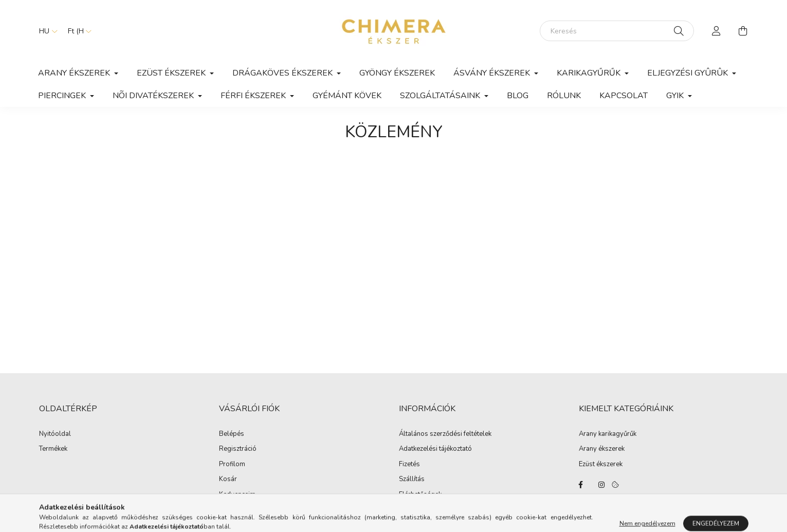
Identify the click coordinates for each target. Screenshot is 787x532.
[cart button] (743, 31)
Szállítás (412, 480)
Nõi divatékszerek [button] (154, 96)
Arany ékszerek (602, 449)
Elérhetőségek (420, 495)
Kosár (228, 480)
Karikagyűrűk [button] (590, 73)
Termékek (53, 449)
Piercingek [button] (63, 96)
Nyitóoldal (55, 434)
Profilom (232, 465)
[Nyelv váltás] (46, 31)
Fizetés (409, 465)
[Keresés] (617, 31)
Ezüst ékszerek (601, 465)
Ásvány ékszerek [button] (493, 73)
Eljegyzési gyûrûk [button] (689, 73)
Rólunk (564, 96)
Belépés (232, 434)
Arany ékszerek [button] (75, 73)
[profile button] (717, 31)
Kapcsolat (624, 96)
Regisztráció (238, 449)
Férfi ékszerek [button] (254, 96)
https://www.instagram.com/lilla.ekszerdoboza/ (601, 485)
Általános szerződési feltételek (445, 434)
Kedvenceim (237, 495)
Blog (518, 96)
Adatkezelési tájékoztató (435, 449)
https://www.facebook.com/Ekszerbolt (581, 485)
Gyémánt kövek (347, 96)
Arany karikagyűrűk (608, 434)
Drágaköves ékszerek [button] (283, 73)
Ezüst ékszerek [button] (172, 73)
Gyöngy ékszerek (397, 73)
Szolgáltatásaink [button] (441, 96)
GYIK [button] (676, 96)
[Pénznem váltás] (77, 31)
